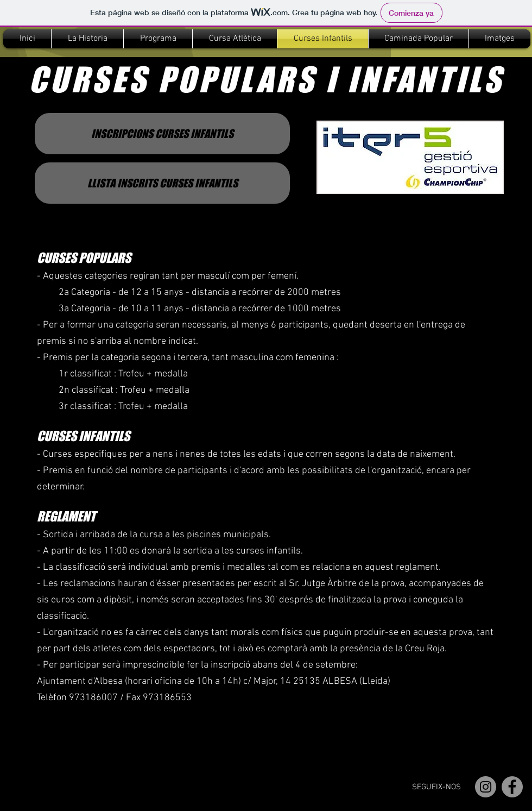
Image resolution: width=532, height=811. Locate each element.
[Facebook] (512, 787)
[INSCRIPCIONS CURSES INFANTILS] (162, 134)
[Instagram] (486, 787)
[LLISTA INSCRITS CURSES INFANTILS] (162, 183)
